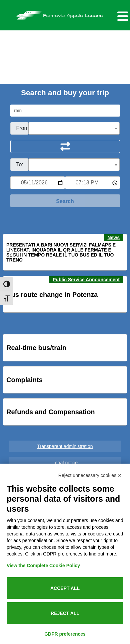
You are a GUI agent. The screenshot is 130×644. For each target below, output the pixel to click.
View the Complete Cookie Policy (43, 566)
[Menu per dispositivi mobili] (122, 15)
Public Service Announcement (86, 280)
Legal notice (65, 463)
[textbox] (74, 129)
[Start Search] (65, 201)
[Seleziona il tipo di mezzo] (65, 111)
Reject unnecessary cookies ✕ (90, 475)
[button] (12, 253)
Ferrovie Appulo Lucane (65, 14)
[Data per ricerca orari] (38, 183)
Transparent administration (65, 446)
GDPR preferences (65, 634)
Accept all (65, 588)
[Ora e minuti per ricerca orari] (92, 183)
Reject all (65, 613)
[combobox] (74, 128)
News (113, 237)
